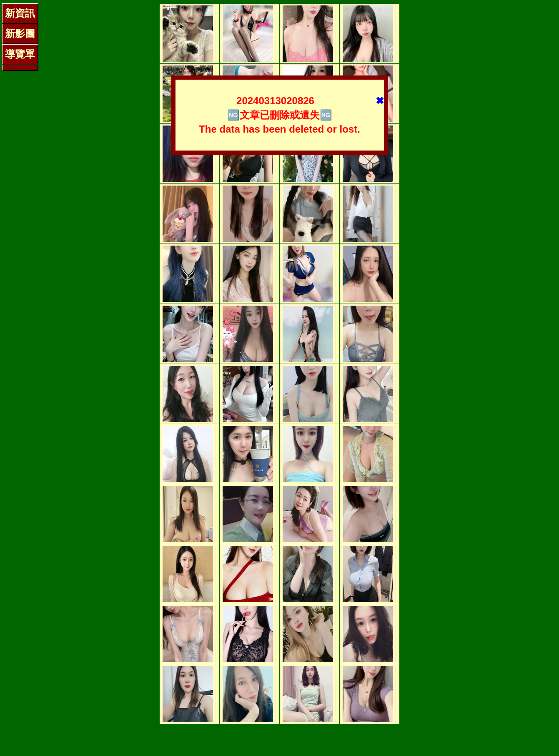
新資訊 (20, 13)
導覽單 (20, 54)
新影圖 (20, 34)
